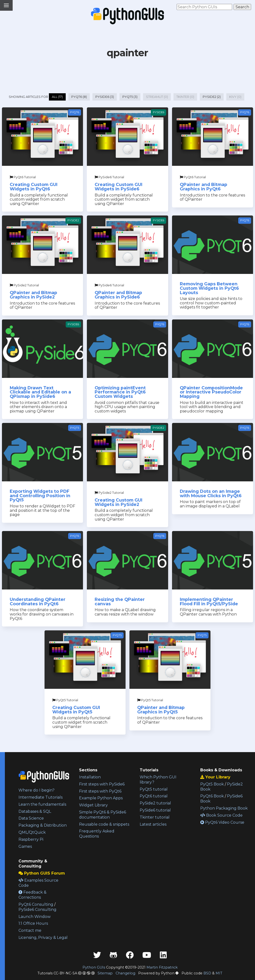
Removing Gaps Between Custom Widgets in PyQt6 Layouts (209, 288)
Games (25, 846)
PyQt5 (75, 428)
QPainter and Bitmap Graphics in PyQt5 (161, 710)
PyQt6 (75, 112)
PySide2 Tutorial (24, 285)
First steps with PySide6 (102, 784)
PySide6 (159, 112)
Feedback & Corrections (32, 895)
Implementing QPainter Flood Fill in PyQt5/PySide (209, 602)
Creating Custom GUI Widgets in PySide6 (118, 187)
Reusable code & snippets (104, 824)
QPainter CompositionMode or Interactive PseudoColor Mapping (211, 392)
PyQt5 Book (212, 784)
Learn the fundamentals (42, 804)
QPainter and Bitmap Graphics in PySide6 (118, 295)
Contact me (30, 930)
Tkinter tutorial (155, 817)
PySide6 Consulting (37, 910)
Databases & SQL (35, 811)
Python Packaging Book (224, 808)
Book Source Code (221, 815)
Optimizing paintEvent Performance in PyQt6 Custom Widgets (120, 392)
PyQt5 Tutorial (65, 700)
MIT (219, 973)
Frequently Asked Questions (97, 834)
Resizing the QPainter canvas (120, 602)
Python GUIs (94, 967)
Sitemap (105, 973)
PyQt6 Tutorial (23, 177)
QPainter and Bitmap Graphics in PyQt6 (204, 187)
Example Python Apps (101, 798)
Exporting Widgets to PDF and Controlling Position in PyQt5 (40, 495)
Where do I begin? (36, 790)
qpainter (127, 53)
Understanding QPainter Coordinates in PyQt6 (38, 602)
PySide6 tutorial (155, 810)
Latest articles (153, 824)
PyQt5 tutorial (154, 789)
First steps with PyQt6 (100, 791)
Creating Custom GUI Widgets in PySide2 (118, 502)
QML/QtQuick (32, 832)
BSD (207, 973)
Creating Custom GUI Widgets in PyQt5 (76, 710)
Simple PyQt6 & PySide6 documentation (103, 815)
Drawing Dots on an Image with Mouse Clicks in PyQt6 (211, 493)
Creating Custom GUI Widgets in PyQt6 (34, 187)
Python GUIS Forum (42, 873)
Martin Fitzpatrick (162, 967)
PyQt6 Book (212, 796)
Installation (90, 777)
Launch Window (35, 917)
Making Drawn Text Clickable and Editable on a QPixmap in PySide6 (40, 392)
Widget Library (93, 805)
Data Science (31, 818)
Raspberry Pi (31, 839)
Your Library (215, 777)
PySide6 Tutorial (109, 177)
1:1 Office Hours (33, 923)
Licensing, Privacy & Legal (43, 938)
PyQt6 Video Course (222, 822)
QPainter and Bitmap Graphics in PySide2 (33, 295)
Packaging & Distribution (43, 825)
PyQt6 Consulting (36, 904)
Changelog (125, 973)
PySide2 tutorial (155, 803)
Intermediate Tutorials (41, 797)
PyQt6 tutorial (154, 796)
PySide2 (73, 220)
